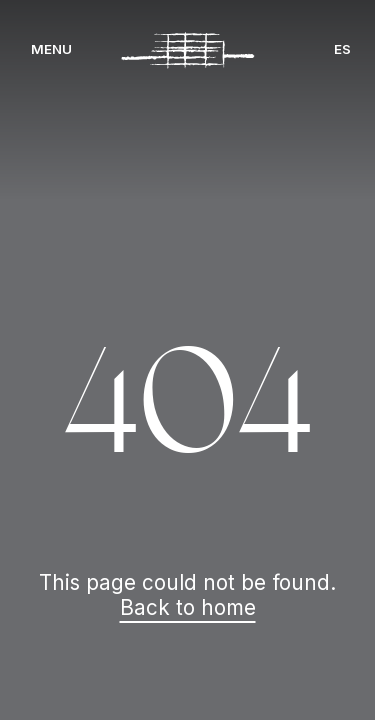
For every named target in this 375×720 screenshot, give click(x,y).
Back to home (188, 607)
